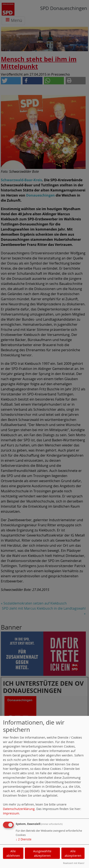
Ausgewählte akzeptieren (42, 853)
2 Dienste (24, 839)
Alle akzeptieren (73, 853)
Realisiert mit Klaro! (74, 863)
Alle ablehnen (13, 853)
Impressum (11, 813)
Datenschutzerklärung (19, 809)
